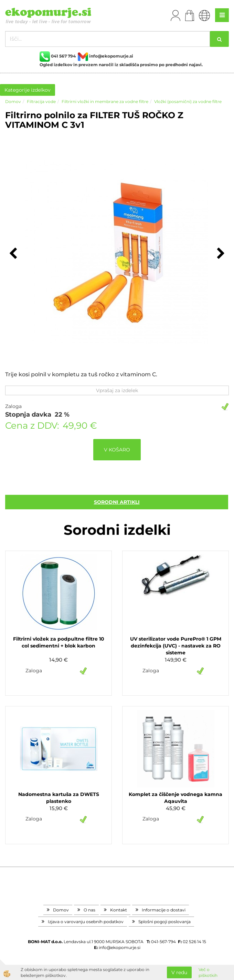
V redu (179, 972)
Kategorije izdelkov (28, 90)
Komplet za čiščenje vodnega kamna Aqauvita (175, 798)
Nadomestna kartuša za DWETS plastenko (59, 798)
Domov (13, 101)
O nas (89, 910)
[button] (220, 254)
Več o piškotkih (208, 972)
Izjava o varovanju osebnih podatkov (86, 922)
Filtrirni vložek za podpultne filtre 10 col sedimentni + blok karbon (59, 642)
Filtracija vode (41, 101)
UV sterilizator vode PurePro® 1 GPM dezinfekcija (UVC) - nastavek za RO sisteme (176, 646)
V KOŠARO (117, 450)
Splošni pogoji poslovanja (164, 922)
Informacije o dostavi (164, 910)
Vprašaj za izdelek (117, 390)
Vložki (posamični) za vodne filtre (188, 101)
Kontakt (119, 910)
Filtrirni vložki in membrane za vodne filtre (105, 101)
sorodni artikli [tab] (117, 502)
